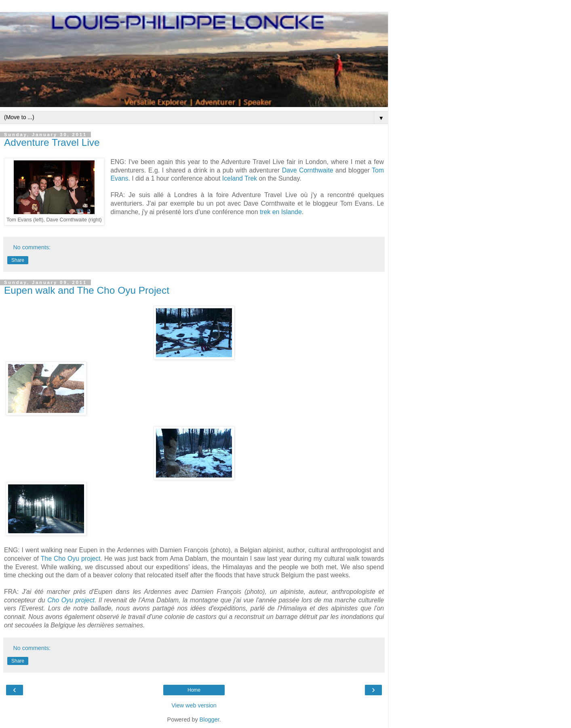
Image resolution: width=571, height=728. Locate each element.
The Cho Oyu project (71, 559)
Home (194, 690)
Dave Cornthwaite (308, 170)
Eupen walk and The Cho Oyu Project (87, 290)
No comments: (32, 247)
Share (18, 260)
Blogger (210, 720)
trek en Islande (281, 212)
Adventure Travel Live (52, 142)
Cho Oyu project (71, 600)
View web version (194, 705)
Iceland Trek (240, 178)
